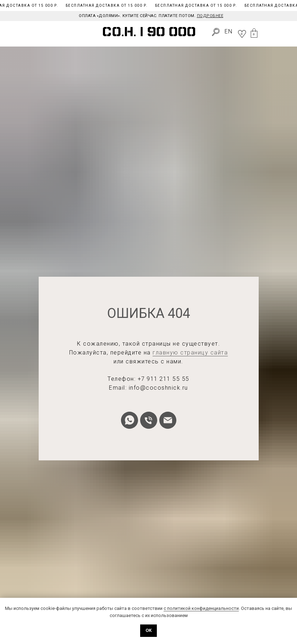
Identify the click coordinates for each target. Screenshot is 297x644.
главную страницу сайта (190, 353)
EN (229, 31)
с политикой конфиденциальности (201, 608)
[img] (14, 33)
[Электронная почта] (168, 420)
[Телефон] (149, 420)
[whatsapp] (130, 420)
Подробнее (210, 16)
